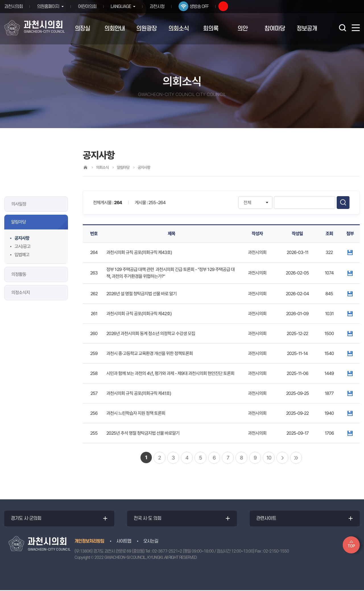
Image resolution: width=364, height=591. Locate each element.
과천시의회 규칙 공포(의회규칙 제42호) (139, 314)
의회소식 (179, 29)
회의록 (211, 29)
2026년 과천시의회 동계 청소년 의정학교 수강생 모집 (151, 334)
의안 (243, 29)
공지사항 (22, 238)
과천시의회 (14, 7)
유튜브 (225, 6)
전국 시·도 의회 (148, 519)
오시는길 (151, 542)
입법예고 (22, 255)
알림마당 (18, 222)
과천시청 (159, 7)
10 (269, 458)
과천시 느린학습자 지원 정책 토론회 (136, 413)
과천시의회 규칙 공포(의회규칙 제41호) (139, 393)
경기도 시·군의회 (27, 519)
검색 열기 (342, 28)
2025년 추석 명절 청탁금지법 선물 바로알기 (143, 433)
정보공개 (307, 29)
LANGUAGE (122, 7)
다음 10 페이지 (282, 458)
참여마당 (275, 29)
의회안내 (115, 29)
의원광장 (146, 29)
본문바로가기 (0, 0)
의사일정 (19, 204)
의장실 (82, 29)
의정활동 (19, 274)
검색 (343, 203)
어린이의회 (88, 7)
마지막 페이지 (296, 458)
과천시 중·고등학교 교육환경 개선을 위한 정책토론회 (150, 353)
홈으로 (85, 167)
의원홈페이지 (48, 7)
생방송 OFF (201, 7)
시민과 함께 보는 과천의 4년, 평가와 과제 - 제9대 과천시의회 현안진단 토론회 (170, 373)
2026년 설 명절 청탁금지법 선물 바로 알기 (141, 294)
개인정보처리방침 (89, 542)
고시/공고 (22, 246)
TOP (351, 546)
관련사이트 (267, 519)
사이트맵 (124, 542)
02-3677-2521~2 (167, 552)
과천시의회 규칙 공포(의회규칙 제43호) (139, 252)
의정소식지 (21, 293)
